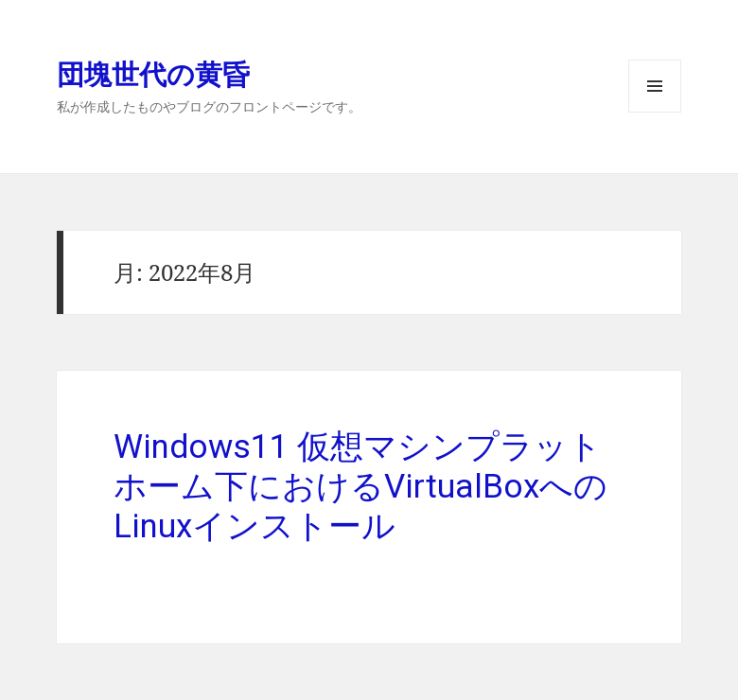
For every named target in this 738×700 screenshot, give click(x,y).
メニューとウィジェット (655, 112)
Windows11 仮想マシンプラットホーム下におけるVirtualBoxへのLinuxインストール (360, 487)
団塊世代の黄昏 (153, 73)
